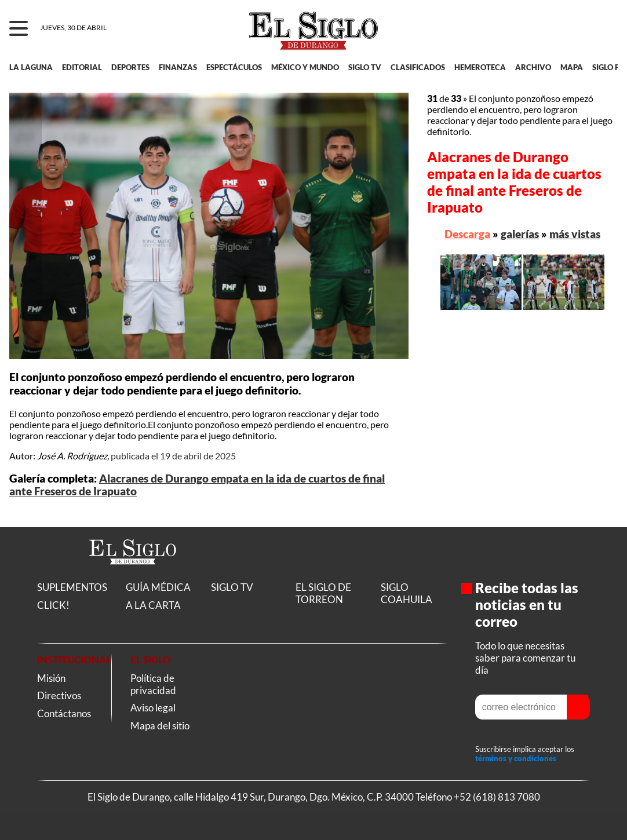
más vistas (575, 234)
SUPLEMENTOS (72, 587)
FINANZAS (178, 67)
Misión (51, 678)
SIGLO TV (365, 67)
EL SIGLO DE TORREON (323, 593)
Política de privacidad (153, 684)
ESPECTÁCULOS (234, 67)
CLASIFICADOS (418, 67)
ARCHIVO (533, 67)
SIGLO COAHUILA (407, 593)
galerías (520, 234)
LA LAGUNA (31, 67)
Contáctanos (64, 713)
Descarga (467, 234)
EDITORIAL (82, 67)
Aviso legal (153, 708)
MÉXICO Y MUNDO (305, 67)
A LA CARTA (153, 605)
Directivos (59, 695)
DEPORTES (130, 67)
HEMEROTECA (480, 67)
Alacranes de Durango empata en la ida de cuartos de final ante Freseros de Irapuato (514, 182)
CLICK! (53, 605)
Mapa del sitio (160, 726)
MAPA (572, 67)
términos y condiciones (516, 758)
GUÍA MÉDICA (158, 587)
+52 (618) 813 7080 (497, 797)
